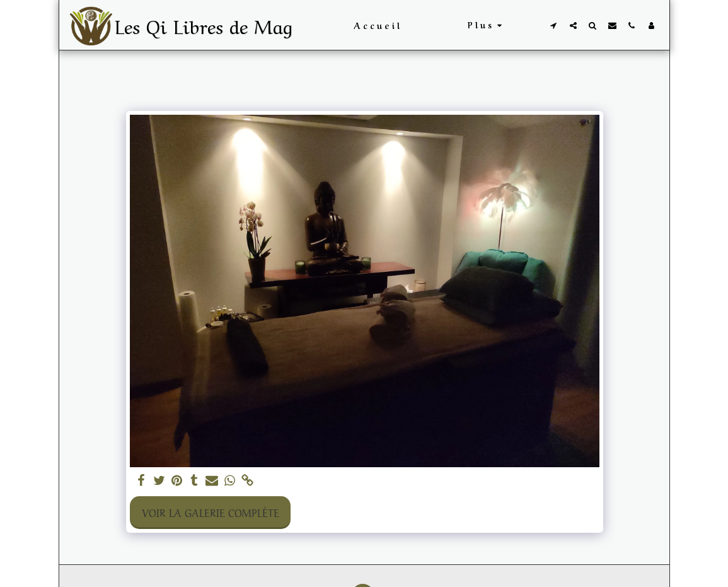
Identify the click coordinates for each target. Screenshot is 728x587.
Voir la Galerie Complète (211, 512)
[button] (554, 25)
